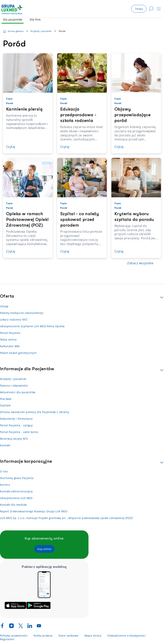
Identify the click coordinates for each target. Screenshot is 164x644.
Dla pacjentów (13, 20)
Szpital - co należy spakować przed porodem (80, 219)
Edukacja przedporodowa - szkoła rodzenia (78, 115)
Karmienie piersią (24, 109)
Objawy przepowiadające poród (132, 115)
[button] (139, 9)
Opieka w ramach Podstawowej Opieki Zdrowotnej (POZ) (27, 219)
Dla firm (35, 20)
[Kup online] (44, 549)
